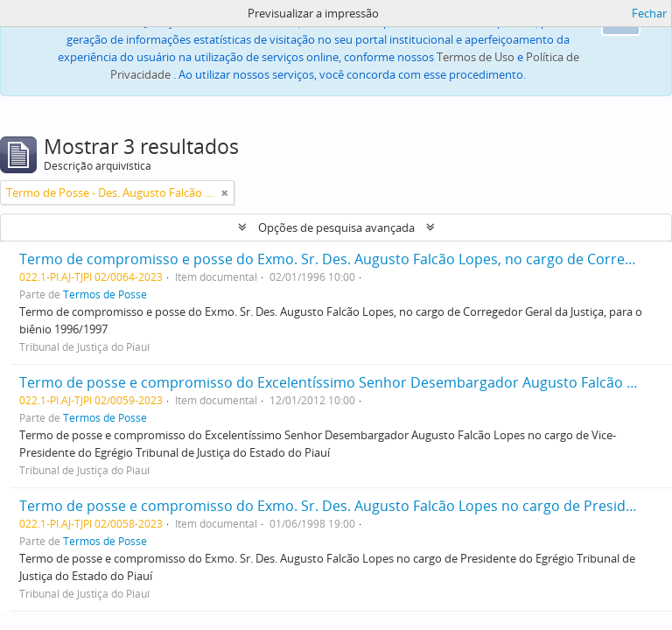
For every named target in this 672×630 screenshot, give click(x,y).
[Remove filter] (225, 192)
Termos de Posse (105, 294)
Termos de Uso (476, 57)
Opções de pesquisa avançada (336, 227)
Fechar (649, 13)
